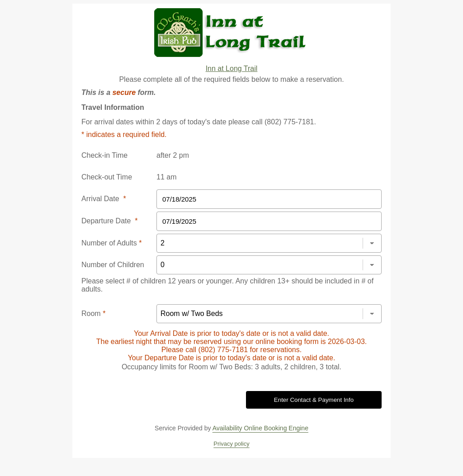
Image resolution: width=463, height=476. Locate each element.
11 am (166, 177)
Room (93, 313)
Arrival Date (104, 199)
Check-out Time (107, 177)
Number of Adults (111, 243)
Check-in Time (104, 155)
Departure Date (110, 221)
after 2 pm (173, 155)
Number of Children (113, 265)
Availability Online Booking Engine (260, 428)
